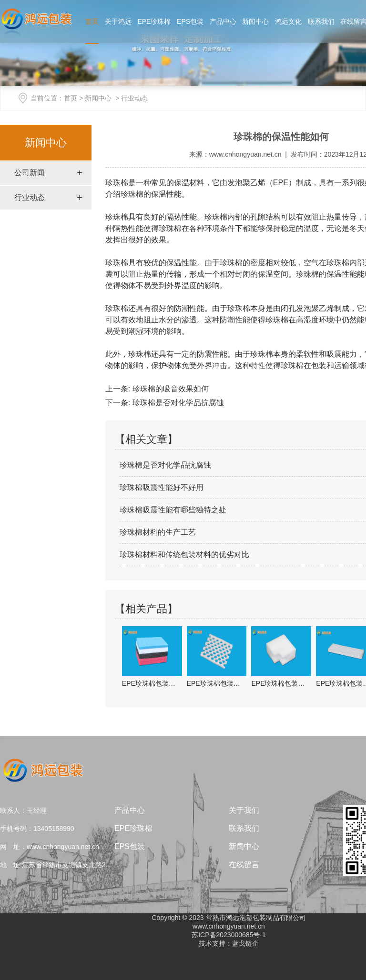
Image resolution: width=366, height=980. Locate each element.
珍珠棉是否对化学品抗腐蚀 (177, 403)
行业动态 (30, 197)
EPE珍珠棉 (154, 21)
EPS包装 (190, 21)
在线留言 (244, 865)
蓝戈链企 (245, 943)
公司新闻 (30, 173)
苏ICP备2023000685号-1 (229, 935)
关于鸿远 (118, 21)
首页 (92, 21)
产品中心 (223, 21)
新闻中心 (255, 21)
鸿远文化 (288, 21)
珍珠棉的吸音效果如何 (169, 389)
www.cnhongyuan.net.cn (245, 154)
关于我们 (244, 810)
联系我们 (321, 21)
